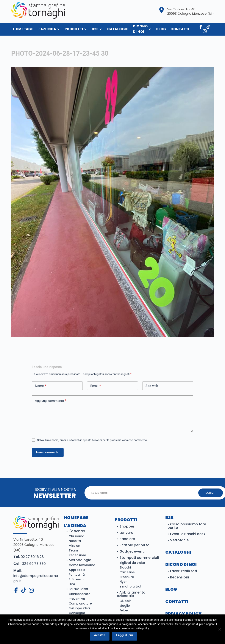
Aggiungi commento (51, 401)
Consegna (77, 613)
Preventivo (77, 599)
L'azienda (75, 526)
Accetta (100, 635)
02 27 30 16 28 (29, 557)
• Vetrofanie (178, 540)
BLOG (171, 589)
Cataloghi (118, 29)
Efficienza (76, 579)
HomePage (23, 29)
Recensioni (77, 555)
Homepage (76, 518)
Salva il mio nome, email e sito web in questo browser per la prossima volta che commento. (92, 440)
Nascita (75, 541)
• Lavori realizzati (182, 571)
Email (96, 386)
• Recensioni (178, 577)
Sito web (152, 386)
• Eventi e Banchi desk (186, 534)
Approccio (77, 570)
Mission (74, 546)
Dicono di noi (142, 29)
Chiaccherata (80, 594)
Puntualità (77, 575)
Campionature (80, 603)
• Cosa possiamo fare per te (187, 526)
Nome (41, 386)
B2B (97, 29)
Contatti (180, 29)
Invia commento (48, 452)
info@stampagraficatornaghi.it (36, 576)
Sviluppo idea (79, 608)
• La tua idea (77, 589)
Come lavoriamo (82, 565)
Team (73, 550)
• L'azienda (76, 531)
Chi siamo (77, 536)
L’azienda (48, 29)
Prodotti (76, 29)
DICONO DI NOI (181, 565)
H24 (72, 584)
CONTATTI (177, 602)
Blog (161, 29)
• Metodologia (79, 560)
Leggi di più (125, 635)
